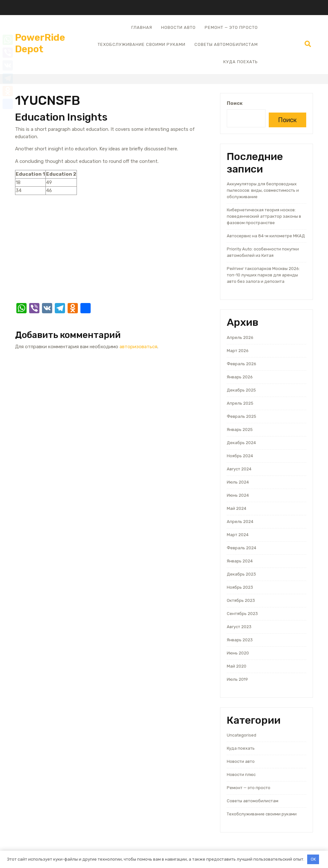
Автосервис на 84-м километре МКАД (266, 236)
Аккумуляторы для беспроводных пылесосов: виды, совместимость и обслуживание (263, 190)
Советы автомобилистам (226, 44)
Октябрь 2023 (241, 600)
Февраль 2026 (242, 364)
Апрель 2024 (240, 522)
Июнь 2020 (238, 653)
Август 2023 (239, 627)
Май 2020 (237, 666)
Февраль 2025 (242, 416)
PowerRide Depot (40, 43)
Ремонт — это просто (231, 27)
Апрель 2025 (240, 403)
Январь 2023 (240, 640)
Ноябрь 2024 (240, 456)
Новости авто (178, 27)
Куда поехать (241, 62)
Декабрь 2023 (241, 574)
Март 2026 (238, 351)
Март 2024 (238, 535)
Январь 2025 (240, 430)
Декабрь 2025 (241, 390)
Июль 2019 (237, 679)
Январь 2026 (240, 377)
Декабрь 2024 (241, 443)
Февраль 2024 (242, 548)
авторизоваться (138, 347)
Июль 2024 (238, 482)
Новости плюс (241, 775)
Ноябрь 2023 (240, 587)
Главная (142, 27)
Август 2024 (239, 469)
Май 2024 (237, 508)
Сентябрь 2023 (242, 614)
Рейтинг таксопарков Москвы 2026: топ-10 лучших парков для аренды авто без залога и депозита (263, 275)
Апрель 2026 (240, 337)
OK (313, 859)
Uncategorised (242, 735)
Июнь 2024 (238, 495)
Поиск (235, 103)
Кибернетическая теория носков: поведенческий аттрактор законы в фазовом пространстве (264, 216)
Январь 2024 (240, 561)
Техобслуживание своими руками (142, 44)
